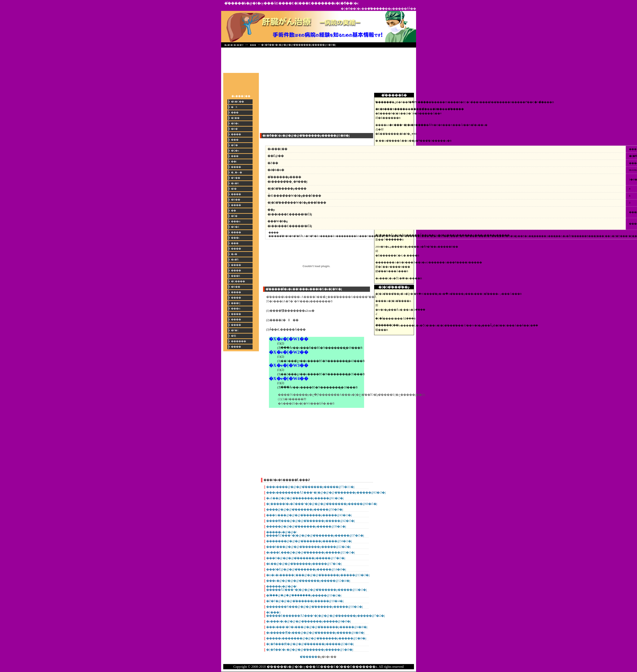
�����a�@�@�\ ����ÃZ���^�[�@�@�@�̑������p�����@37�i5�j (315, 534)
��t (234, 162)
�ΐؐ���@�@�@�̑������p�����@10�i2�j (304, 595)
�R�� (236, 200)
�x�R (235, 183)
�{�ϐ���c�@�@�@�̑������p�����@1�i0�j (310, 650)
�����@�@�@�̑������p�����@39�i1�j (306, 527)
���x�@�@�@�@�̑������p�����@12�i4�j (308, 581)
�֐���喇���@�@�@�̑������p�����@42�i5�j (311, 521)
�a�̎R (235, 260)
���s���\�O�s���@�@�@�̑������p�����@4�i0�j (317, 627)
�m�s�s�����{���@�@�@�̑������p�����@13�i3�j (318, 575)
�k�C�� (237, 102)
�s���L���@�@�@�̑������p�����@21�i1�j (311, 552)
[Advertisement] (319, 59)
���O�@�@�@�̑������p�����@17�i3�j (306, 558)
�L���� (238, 281)
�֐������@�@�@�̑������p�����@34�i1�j (309, 541)
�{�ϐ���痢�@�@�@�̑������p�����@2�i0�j (310, 644)
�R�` (235, 129)
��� (253, 45)
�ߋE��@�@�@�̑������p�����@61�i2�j (305, 498)
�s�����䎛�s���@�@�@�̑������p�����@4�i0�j (315, 633)
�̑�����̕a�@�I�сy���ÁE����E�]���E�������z (280, 3)
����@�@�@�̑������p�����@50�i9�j (305, 510)
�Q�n (235, 151)
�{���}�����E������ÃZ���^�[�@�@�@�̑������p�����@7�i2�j (326, 614)
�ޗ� (234, 254)
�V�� (236, 178)
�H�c (235, 123)
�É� (234, 216)
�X (234, 107)
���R (236, 276)
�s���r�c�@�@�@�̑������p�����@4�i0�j (309, 621)
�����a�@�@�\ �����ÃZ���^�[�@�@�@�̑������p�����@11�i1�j (317, 588)
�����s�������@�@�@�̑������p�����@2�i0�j (316, 638)
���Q (236, 303)
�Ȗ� (234, 145)
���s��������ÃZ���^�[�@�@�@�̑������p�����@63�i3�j (326, 493)
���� (236, 134)
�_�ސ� (237, 172)
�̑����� (309, 657)
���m (236, 221)
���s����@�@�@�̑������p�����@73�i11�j (310, 487)
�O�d (235, 227)
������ (239, 341)
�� (234, 211)
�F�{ (235, 330)
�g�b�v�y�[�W (234, 45)
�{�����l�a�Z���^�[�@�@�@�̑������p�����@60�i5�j (322, 504)
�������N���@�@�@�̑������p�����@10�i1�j (315, 607)
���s (235, 238)
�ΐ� (234, 189)
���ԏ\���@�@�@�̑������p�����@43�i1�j (309, 515)
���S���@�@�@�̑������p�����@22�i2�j (308, 547)
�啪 (234, 336)
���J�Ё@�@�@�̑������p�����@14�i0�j (306, 569)
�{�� (235, 118)
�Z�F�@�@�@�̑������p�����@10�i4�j (305, 601)
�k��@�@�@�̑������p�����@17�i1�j (304, 564)
